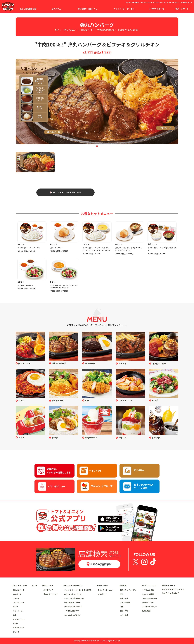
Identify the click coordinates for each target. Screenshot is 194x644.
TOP (57, 30)
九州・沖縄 (124, 615)
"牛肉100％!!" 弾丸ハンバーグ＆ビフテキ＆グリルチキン (118, 30)
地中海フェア (48, 590)
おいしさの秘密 (148, 594)
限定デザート (91, 438)
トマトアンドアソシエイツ (173, 589)
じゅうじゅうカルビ (170, 593)
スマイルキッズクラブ (72, 615)
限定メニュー (24, 363)
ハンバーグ (90, 363)
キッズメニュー (19, 628)
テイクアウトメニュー (106, 590)
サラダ (155, 400)
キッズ (21, 437)
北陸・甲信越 (125, 602)
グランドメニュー (70, 30)
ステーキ (122, 364)
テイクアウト (102, 585)
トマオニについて (149, 585)
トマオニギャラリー (150, 607)
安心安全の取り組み (150, 598)
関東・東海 (124, 598)
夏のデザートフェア (51, 594)
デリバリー (102, 594)
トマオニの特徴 (148, 590)
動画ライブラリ (148, 602)
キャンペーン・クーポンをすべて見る (78, 590)
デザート (122, 438)
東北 (122, 594)
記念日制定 (146, 611)
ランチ (55, 438)
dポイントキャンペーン (73, 594)
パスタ (21, 400)
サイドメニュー (125, 400)
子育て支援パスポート (72, 602)
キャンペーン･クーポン (73, 585)
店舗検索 (123, 585)
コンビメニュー (159, 364)
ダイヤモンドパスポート (73, 607)
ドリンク (156, 438)
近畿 (122, 607)
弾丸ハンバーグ (87, 30)
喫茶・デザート (168, 585)
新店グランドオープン (128, 590)
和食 (87, 400)
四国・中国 (124, 611)
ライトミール (58, 400)
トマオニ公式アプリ (72, 611)
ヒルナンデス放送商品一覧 (74, 598)
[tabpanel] (97, 102)
